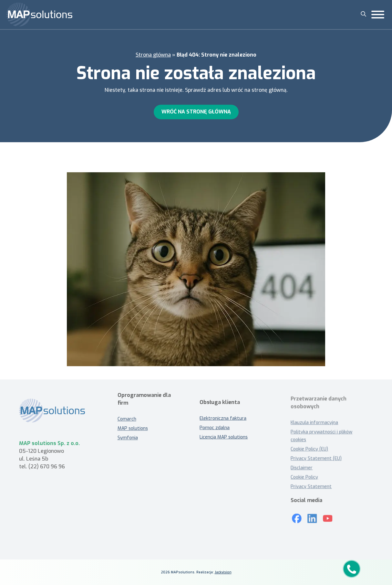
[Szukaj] (364, 14)
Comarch (127, 416)
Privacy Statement (311, 487)
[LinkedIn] (312, 516)
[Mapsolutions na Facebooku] (297, 516)
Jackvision (223, 572)
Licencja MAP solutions (224, 440)
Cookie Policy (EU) (309, 449)
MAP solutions (133, 426)
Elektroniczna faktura (223, 421)
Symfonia (128, 435)
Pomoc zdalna (215, 431)
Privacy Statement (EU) (316, 458)
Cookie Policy (304, 477)
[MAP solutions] (39, 15)
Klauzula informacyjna (314, 423)
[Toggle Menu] (378, 15)
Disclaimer (302, 468)
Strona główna (153, 55)
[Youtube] (328, 516)
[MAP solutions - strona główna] (59, 414)
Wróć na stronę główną (196, 112)
